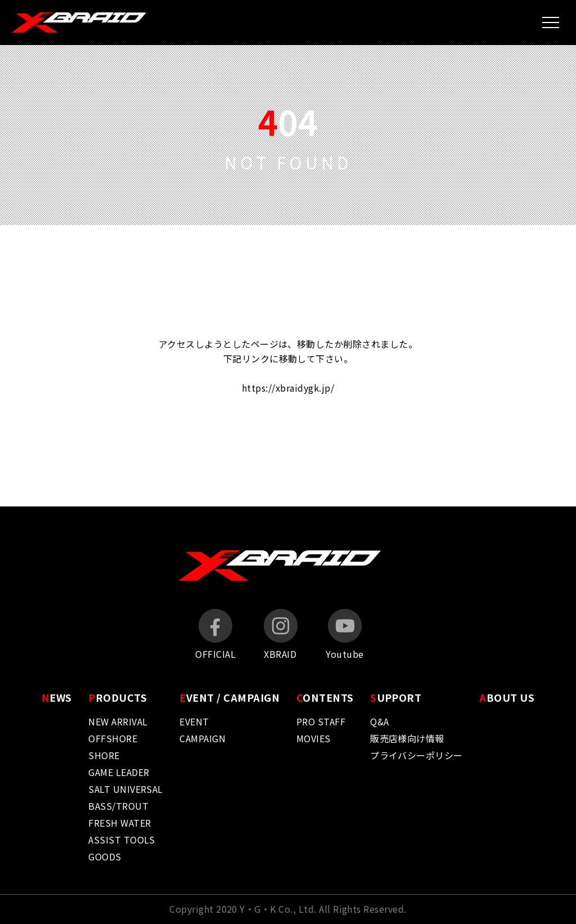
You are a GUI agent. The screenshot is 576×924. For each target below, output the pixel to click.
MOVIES (314, 738)
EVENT (194, 721)
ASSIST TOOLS (122, 840)
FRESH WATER (120, 823)
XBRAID (281, 635)
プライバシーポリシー (417, 755)
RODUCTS (118, 697)
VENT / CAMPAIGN (229, 697)
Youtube (345, 635)
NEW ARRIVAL (118, 721)
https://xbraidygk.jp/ (288, 388)
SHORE (104, 755)
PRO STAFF (321, 721)
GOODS (105, 856)
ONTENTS (325, 697)
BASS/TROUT (118, 806)
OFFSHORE (113, 738)
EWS (57, 697)
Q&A (379, 721)
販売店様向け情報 (407, 738)
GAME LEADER (119, 772)
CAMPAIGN (202, 738)
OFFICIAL (215, 635)
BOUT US (507, 697)
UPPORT (396, 697)
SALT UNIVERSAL (126, 789)
